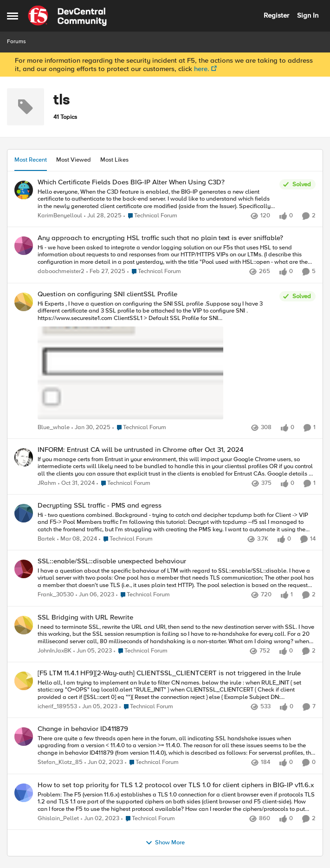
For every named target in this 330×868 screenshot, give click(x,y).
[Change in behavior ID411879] (177, 746)
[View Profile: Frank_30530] (24, 569)
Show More (165, 843)
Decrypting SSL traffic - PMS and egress (100, 506)
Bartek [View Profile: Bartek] (46, 539)
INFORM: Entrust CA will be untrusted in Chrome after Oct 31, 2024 (141, 450)
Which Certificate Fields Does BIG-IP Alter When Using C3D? (131, 182)
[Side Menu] (13, 16)
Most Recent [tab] (31, 160)
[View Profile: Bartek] (24, 513)
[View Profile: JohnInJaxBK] (24, 625)
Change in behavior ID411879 (83, 729)
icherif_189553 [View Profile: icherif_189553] (57, 707)
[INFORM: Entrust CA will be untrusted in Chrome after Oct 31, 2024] (177, 467)
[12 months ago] (103, 216)
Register (276, 15)
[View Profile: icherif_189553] (24, 681)
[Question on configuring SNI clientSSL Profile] (156, 361)
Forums (16, 42)
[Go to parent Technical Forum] (150, 216)
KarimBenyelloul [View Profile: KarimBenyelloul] (60, 216)
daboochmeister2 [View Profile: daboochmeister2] (61, 272)
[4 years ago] (95, 595)
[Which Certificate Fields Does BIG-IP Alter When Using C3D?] (156, 199)
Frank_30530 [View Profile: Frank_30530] (56, 595)
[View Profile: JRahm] (24, 457)
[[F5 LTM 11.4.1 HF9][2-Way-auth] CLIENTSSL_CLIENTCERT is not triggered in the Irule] (177, 690)
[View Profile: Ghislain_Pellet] (24, 793)
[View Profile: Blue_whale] (24, 302)
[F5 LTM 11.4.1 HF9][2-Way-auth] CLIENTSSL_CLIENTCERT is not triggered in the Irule (169, 673)
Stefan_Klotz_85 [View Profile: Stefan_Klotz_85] (60, 763)
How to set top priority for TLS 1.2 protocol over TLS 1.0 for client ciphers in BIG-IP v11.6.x (176, 785)
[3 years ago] (77, 540)
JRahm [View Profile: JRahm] (47, 483)
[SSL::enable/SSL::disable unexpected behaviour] (177, 578)
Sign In (308, 15)
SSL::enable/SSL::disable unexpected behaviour (112, 561)
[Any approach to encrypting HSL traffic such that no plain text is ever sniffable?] (177, 255)
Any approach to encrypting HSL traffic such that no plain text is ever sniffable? (160, 238)
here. (202, 69)
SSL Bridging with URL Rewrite (85, 617)
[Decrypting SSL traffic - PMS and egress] (177, 523)
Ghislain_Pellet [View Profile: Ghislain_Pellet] (58, 819)
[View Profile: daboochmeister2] (24, 246)
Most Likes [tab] (114, 160)
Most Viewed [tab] (74, 160)
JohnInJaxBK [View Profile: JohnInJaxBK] (55, 651)
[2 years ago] (106, 272)
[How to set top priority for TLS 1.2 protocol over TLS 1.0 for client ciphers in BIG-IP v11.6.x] (177, 802)
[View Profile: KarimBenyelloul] (24, 190)
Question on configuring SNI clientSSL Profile (107, 294)
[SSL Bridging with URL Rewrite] (177, 634)
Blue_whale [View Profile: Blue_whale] (54, 427)
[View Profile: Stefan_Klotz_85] (24, 737)
